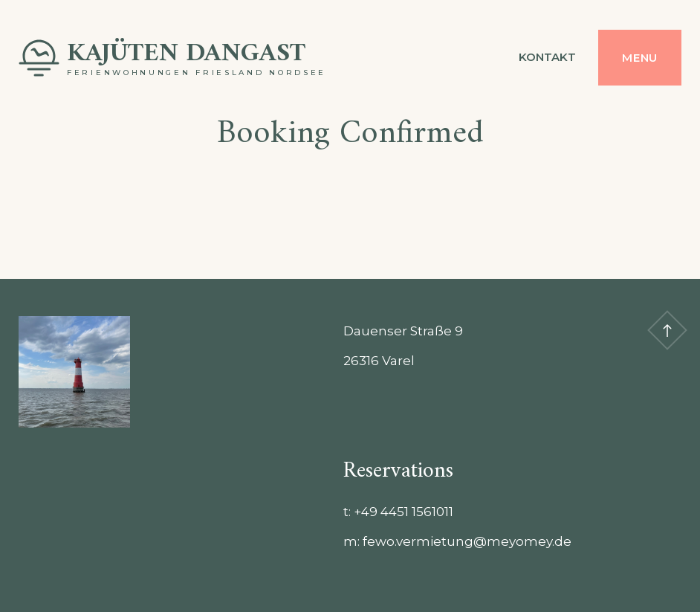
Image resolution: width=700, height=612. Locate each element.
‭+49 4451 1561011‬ (404, 512)
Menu (640, 58)
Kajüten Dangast (186, 54)
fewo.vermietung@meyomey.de (467, 541)
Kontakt (547, 57)
